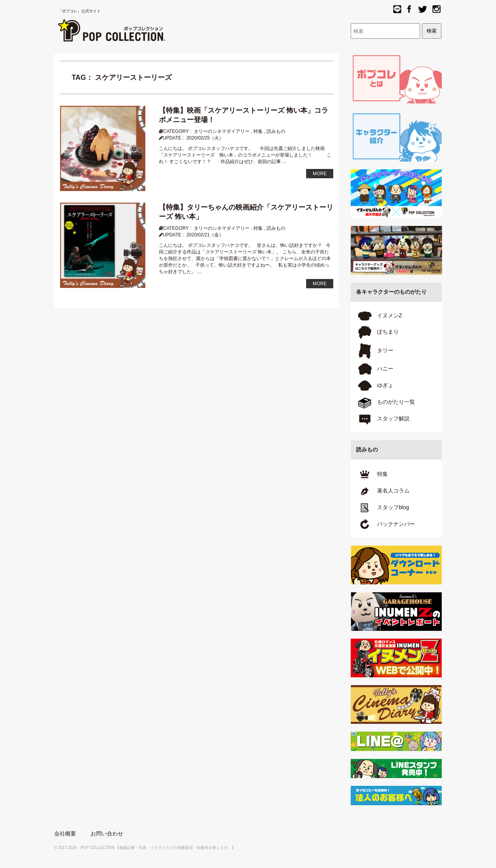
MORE (320, 174)
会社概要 (65, 834)
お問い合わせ (107, 834)
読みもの (276, 131)
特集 (258, 131)
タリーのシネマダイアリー (222, 131)
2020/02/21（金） (205, 235)
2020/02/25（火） (205, 138)
